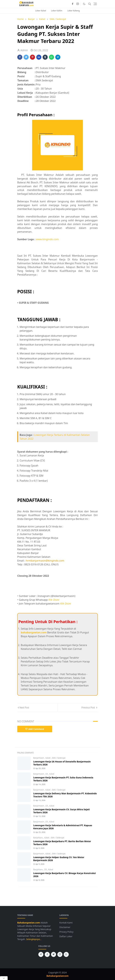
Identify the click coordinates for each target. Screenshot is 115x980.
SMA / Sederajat (59, 758)
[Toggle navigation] (95, 4)
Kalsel (48, 758)
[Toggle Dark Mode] (84, 4)
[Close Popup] (4, 978)
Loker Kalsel (41, 11)
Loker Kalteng (73, 11)
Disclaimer (65, 927)
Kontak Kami (66, 923)
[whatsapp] (66, 954)
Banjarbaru (38, 838)
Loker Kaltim (57, 11)
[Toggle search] (90, 4)
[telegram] (41, 954)
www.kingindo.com (47, 239)
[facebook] (73, 4)
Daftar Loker (66, 936)
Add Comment (35, 729)
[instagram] (78, 4)
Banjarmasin (39, 758)
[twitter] (54, 954)
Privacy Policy (66, 932)
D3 (47, 774)
